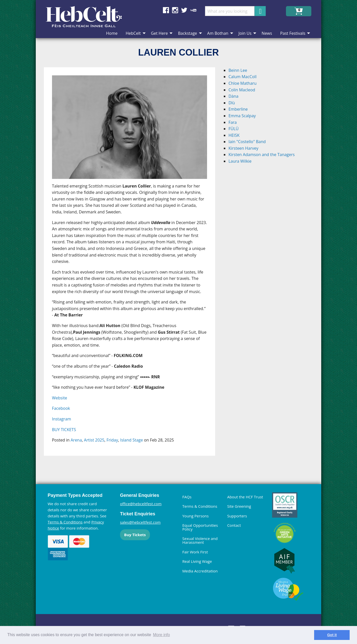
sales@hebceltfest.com (140, 522)
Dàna (233, 96)
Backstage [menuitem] (187, 33)
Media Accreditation (200, 571)
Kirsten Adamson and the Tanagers (261, 155)
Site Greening (239, 506)
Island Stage (131, 440)
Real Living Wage (197, 561)
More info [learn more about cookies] (161, 635)
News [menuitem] (267, 33)
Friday (112, 440)
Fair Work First (195, 552)
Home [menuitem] (112, 33)
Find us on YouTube (193, 10)
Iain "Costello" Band (247, 142)
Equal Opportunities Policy (200, 527)
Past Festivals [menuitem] (293, 33)
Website (60, 398)
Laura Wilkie (240, 161)
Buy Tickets (135, 535)
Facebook (61, 408)
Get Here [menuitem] (159, 33)
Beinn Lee (238, 70)
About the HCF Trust (245, 497)
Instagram (62, 419)
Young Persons (195, 516)
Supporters (237, 516)
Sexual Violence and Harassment (200, 540)
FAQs (187, 497)
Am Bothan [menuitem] (218, 33)
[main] (134, 266)
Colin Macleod (242, 90)
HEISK (234, 135)
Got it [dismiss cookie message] (332, 635)
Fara (233, 122)
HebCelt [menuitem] (133, 33)
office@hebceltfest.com (141, 504)
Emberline (238, 109)
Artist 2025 (94, 440)
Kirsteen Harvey (243, 148)
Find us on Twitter (184, 10)
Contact (234, 525)
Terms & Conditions (65, 522)
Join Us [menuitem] (245, 33)
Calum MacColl (242, 77)
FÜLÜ (233, 129)
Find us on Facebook (166, 10)
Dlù (232, 103)
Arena (76, 440)
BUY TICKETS (64, 430)
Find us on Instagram (175, 10)
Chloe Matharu (242, 83)
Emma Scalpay (242, 116)
